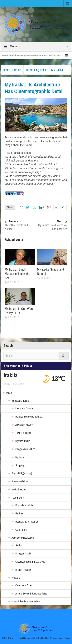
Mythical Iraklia (23, 441)
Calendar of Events (24, 586)
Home (7, 70)
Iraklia (18, 70)
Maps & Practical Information (26, 602)
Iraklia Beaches (19, 490)
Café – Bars (21, 530)
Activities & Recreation (23, 538)
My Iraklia (57, 70)
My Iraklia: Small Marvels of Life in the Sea (52, 225)
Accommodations (20, 482)
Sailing (19, 546)
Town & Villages (23, 433)
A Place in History (24, 425)
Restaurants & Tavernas (27, 522)
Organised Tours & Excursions (30, 562)
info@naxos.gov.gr (62, 638)
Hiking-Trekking (23, 570)
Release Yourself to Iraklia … (29, 417)
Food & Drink (18, 498)
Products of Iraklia (24, 506)
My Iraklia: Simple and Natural (20, 225)
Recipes (19, 514)
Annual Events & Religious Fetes (31, 594)
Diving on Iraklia (23, 554)
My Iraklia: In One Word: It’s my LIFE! (20, 311)
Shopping (20, 465)
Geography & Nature (25, 449)
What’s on (16, 578)
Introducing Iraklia (36, 70)
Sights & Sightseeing (22, 473)
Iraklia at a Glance (24, 409)
